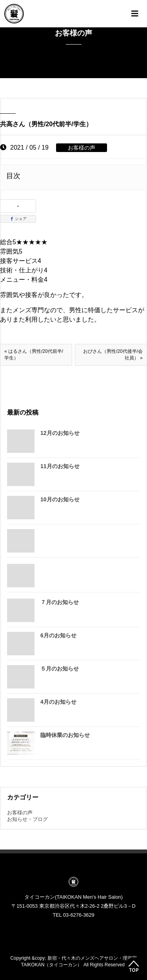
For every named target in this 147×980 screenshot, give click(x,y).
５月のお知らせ (60, 669)
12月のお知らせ (60, 433)
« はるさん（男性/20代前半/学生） (34, 355)
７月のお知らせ (60, 602)
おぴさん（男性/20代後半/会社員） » (113, 355)
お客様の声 (82, 148)
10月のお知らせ (60, 499)
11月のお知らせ (60, 466)
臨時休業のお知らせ (65, 735)
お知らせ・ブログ (27, 819)
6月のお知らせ (58, 635)
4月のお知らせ (58, 702)
